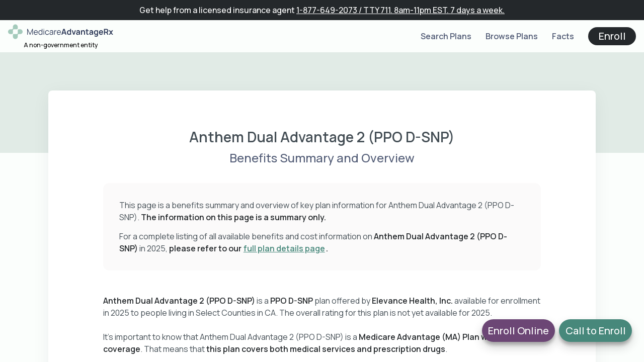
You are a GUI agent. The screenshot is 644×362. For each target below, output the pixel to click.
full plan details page (284, 248)
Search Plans (446, 36)
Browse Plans (512, 36)
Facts (563, 36)
